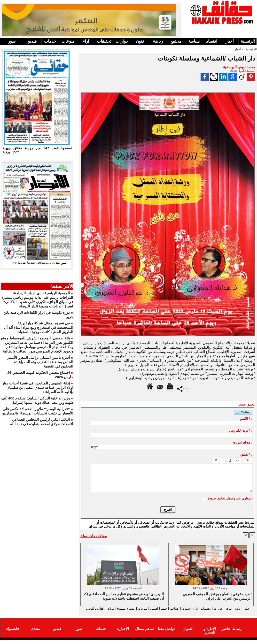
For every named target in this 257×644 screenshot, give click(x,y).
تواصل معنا (166, 633)
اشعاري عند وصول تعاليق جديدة (230, 498)
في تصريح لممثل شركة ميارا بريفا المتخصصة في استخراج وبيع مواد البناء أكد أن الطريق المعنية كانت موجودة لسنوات (39, 327)
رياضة (158, 41)
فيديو (32, 41)
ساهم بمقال (144, 633)
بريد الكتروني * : (241, 430)
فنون (140, 41)
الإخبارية (123, 633)
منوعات (68, 41)
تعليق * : (246, 454)
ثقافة (228, 609)
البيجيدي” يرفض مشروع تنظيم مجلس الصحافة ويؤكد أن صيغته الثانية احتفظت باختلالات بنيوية (123, 596)
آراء (86, 41)
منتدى (35, 633)
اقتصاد (212, 41)
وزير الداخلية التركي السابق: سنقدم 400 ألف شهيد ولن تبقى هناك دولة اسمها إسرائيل (37, 400)
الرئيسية (248, 41)
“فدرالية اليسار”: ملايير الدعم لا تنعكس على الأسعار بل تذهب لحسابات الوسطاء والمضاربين (37, 411)
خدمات (50, 41)
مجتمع (176, 41)
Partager (183, 388)
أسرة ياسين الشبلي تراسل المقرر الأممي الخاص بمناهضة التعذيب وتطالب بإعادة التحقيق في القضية (40, 362)
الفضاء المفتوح (104, 609)
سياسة (194, 41)
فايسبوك (12, 633)
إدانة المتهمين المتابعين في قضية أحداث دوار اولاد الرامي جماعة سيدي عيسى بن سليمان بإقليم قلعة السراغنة (38, 387)
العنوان (188, 633)
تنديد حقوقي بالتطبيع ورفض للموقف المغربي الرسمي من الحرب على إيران (217, 596)
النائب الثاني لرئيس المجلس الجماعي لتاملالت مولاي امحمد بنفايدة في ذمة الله (42, 422)
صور (12, 41)
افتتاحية (164, 609)
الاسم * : (246, 418)
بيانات (86, 609)
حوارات (122, 41)
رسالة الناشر (232, 633)
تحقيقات (104, 41)
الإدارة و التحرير (167, 613)
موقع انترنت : (243, 442)
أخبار (230, 41)
